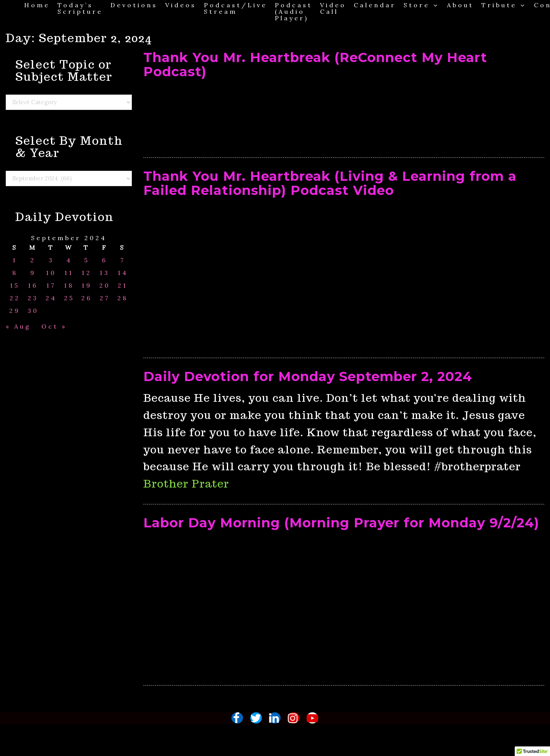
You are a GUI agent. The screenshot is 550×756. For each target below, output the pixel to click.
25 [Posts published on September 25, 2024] (69, 298)
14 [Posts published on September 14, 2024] (123, 273)
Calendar (375, 5)
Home (37, 5)
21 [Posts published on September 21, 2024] (123, 286)
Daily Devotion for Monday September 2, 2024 (308, 376)
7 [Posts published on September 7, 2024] (123, 260)
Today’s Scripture (80, 8)
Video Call (333, 8)
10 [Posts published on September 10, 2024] (51, 273)
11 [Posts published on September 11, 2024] (69, 273)
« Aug (18, 326)
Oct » (54, 326)
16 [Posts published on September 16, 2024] (33, 286)
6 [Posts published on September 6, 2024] (105, 260)
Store (421, 5)
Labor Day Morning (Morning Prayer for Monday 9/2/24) (341, 523)
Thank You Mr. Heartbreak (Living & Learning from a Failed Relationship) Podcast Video (330, 183)
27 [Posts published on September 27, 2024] (105, 298)
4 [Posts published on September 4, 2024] (69, 260)
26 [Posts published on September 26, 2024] (87, 298)
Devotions (134, 5)
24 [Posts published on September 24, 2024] (51, 298)
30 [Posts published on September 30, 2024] (33, 311)
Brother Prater (186, 484)
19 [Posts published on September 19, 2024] (87, 286)
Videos (181, 5)
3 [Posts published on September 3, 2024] (51, 260)
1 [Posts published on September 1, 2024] (15, 260)
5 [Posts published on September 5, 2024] (87, 260)
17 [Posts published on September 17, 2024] (51, 286)
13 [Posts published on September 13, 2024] (105, 273)
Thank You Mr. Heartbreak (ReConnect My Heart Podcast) (315, 65)
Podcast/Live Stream (236, 8)
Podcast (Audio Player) (294, 11)
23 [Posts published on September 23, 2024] (33, 298)
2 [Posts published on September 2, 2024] (33, 260)
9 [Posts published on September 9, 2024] (33, 273)
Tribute (504, 5)
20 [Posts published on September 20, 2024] (105, 286)
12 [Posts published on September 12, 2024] (87, 273)
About (460, 5)
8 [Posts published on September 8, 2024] (15, 273)
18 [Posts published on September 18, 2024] (69, 286)
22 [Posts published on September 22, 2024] (15, 298)
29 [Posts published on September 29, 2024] (15, 311)
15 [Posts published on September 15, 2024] (15, 286)
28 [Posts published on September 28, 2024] (123, 298)
